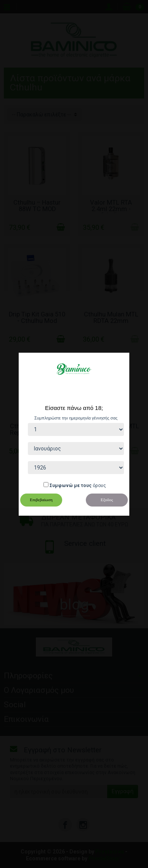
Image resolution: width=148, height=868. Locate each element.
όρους (99, 486)
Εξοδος (107, 500)
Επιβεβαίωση (41, 500)
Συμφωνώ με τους (71, 486)
